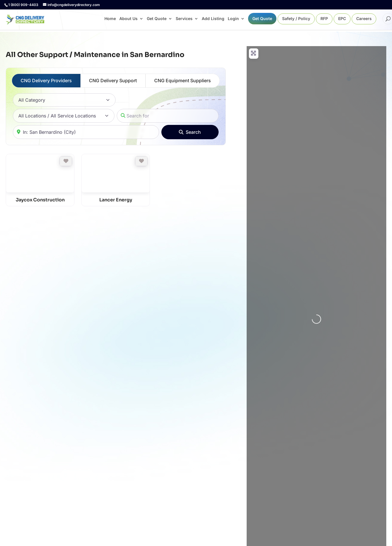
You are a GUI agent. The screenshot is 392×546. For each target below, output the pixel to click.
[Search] (190, 132)
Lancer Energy (116, 200)
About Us (128, 19)
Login (233, 19)
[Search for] (168, 116)
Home (110, 19)
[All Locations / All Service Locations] (64, 116)
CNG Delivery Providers (46, 80)
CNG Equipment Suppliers (183, 80)
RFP (324, 19)
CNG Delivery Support (113, 80)
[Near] (86, 132)
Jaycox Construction (40, 200)
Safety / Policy (296, 19)
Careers (364, 19)
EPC (342, 19)
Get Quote (157, 19)
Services (184, 19)
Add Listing (213, 19)
